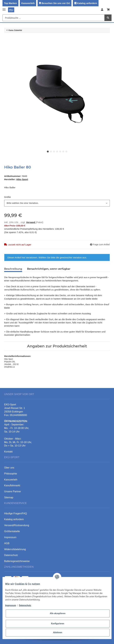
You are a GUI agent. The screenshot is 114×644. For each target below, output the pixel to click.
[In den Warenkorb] (7, 39)
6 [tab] (63, 152)
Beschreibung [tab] (13, 269)
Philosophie (11, 474)
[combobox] (57, 203)
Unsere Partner (13, 491)
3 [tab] (54, 152)
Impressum (11, 605)
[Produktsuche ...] (54, 18)
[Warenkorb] (108, 10)
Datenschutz (25, 605)
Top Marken (10, 3)
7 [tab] (66, 152)
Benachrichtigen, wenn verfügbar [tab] (49, 269)
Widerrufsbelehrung (15, 549)
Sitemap (9, 497)
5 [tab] (60, 152)
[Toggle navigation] (4, 8)
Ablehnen (58, 632)
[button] (102, 10)
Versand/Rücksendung (17, 525)
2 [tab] (51, 152)
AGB (7, 543)
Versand (31, 222)
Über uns (9, 468)
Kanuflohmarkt (12, 485)
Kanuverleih (28, 3)
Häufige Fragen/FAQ (16, 513)
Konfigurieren (58, 624)
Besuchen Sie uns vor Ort (56, 3)
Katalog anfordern (87, 3)
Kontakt (8, 452)
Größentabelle (12, 531)
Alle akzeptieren (58, 613)
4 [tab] (57, 152)
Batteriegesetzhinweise (17, 561)
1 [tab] (48, 152)
